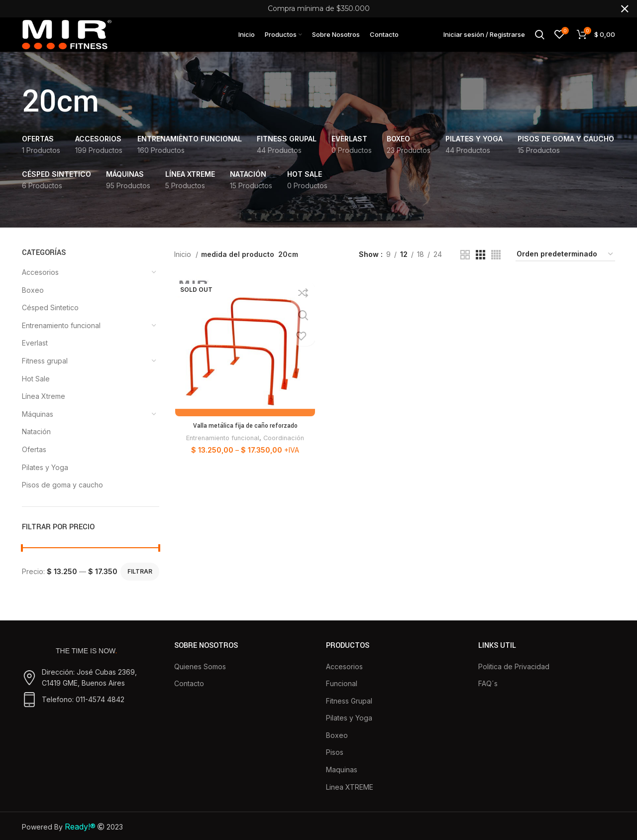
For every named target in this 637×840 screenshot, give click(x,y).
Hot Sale (36, 389)
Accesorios (40, 282)
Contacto (189, 693)
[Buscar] (540, 39)
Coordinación (284, 449)
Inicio (184, 264)
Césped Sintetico (50, 318)
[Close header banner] (625, 9)
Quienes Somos (200, 676)
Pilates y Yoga (45, 477)
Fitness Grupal (349, 711)
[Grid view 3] (480, 265)
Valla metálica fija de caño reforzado (244, 437)
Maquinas (342, 780)
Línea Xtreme (44, 407)
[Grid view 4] (496, 265)
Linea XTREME (350, 797)
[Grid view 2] (465, 265)
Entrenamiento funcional (61, 335)
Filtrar (140, 581)
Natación (36, 442)
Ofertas (34, 459)
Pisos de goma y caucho (62, 495)
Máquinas (38, 424)
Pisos (335, 763)
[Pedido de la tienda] (565, 265)
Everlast (35, 353)
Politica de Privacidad (514, 676)
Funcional (342, 693)
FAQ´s (488, 693)
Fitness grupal (45, 371)
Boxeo (33, 300)
